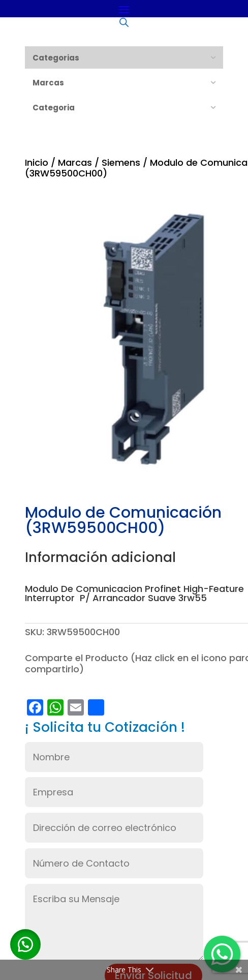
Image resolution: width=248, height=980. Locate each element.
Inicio (37, 162)
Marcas (75, 162)
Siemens (121, 162)
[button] (25, 944)
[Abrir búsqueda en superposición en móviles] (124, 22)
